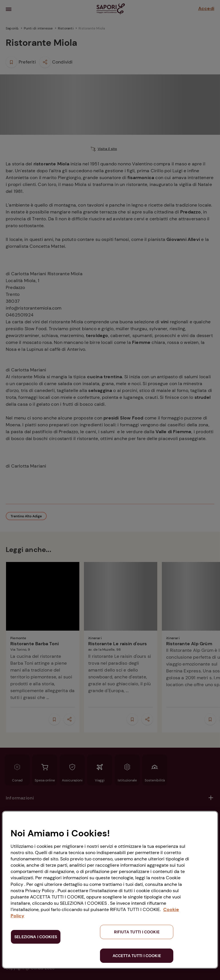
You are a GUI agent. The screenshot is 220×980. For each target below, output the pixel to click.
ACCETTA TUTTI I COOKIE (137, 956)
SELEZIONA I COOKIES (36, 937)
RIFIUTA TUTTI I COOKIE (137, 932)
